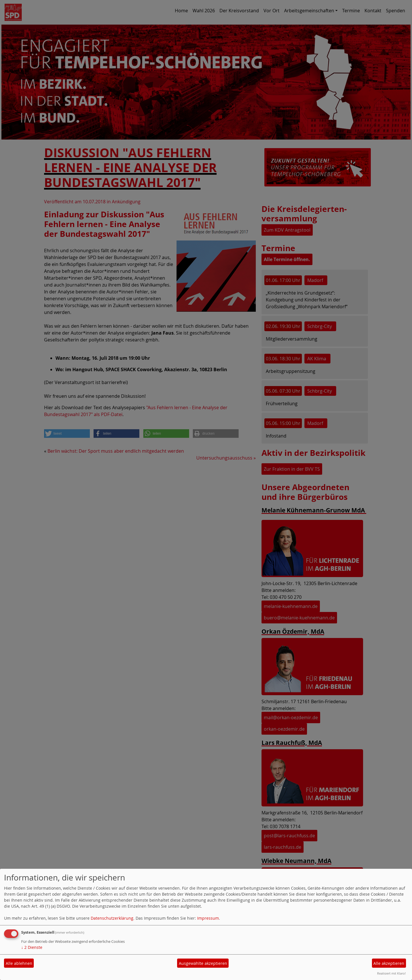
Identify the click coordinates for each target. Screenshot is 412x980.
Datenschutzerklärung (112, 918)
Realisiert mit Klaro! (391, 973)
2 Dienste (32, 947)
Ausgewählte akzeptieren (203, 963)
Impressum (208, 918)
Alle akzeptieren (389, 963)
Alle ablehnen (19, 963)
